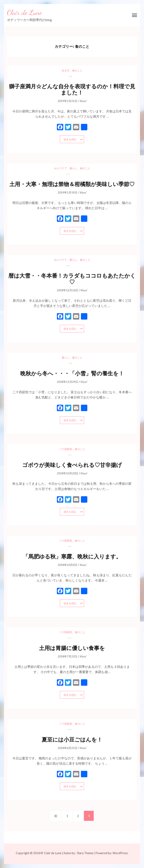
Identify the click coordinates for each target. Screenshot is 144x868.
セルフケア (60, 168)
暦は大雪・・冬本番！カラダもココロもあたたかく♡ (72, 279)
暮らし (73, 168)
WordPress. (120, 853)
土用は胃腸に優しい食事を (72, 648)
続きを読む (70, 139)
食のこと (77, 70)
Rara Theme (85, 853)
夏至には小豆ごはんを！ (72, 740)
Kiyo (83, 101)
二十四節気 (66, 449)
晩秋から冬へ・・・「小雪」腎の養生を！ (72, 373)
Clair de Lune (24, 12)
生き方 (66, 70)
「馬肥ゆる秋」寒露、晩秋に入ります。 (72, 557)
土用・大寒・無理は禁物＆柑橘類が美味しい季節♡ (72, 184)
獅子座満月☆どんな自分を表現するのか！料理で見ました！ (72, 90)
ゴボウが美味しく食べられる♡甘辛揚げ (72, 465)
